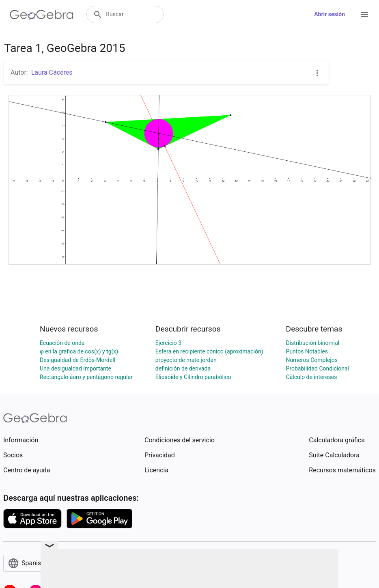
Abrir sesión (329, 14)
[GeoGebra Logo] (42, 15)
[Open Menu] (364, 15)
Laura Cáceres (52, 72)
